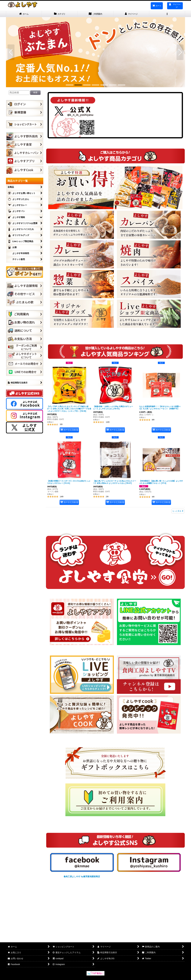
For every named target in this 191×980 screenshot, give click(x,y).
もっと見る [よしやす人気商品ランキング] (178, 511)
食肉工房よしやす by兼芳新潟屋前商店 (82, 876)
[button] (167, 14)
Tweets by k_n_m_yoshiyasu (139, 115)
